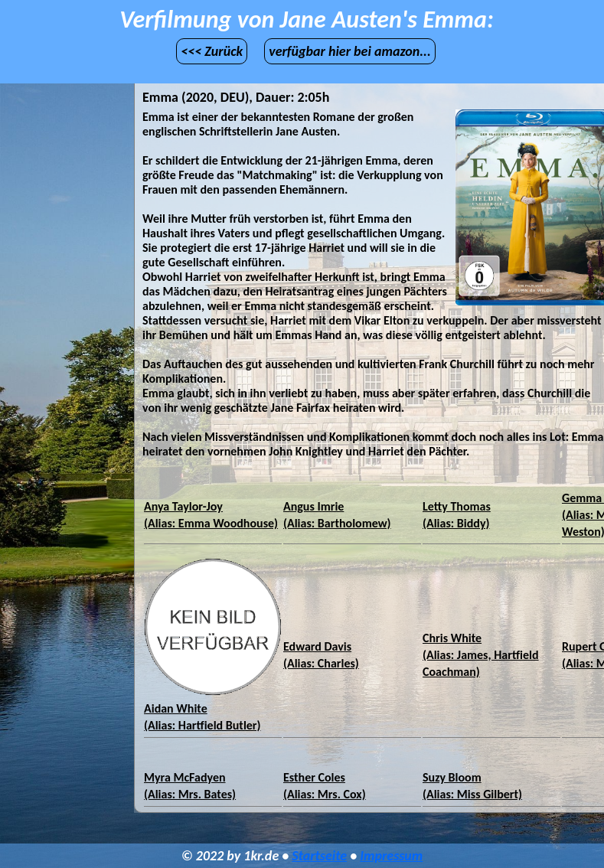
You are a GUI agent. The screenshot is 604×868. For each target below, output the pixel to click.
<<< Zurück (212, 51)
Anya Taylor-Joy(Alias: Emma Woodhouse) (211, 515)
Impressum (391, 856)
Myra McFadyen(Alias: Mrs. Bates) (190, 786)
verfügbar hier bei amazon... (350, 51)
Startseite (319, 856)
